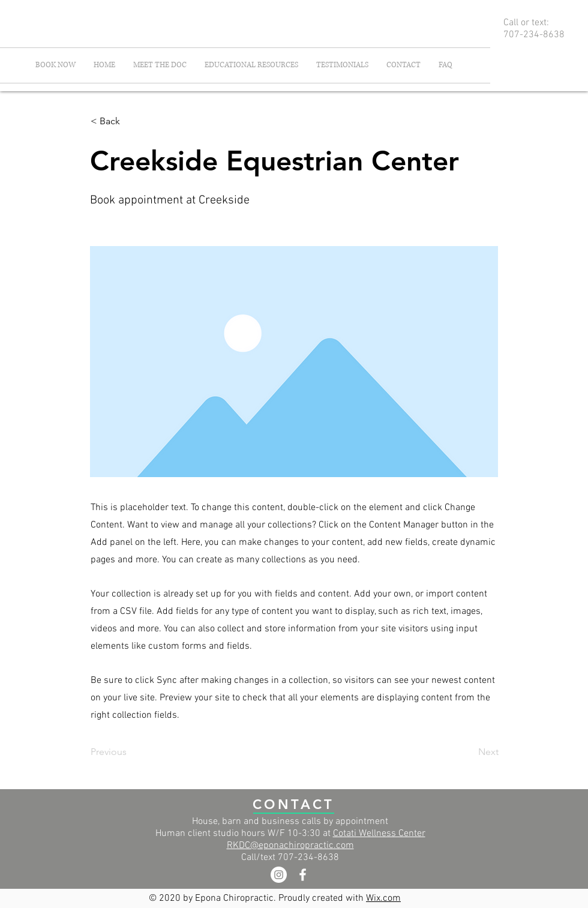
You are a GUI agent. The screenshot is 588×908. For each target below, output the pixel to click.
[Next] (469, 752)
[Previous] (130, 752)
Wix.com (383, 898)
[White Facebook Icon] (303, 875)
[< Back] (130, 121)
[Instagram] (279, 875)
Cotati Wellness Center (379, 834)
